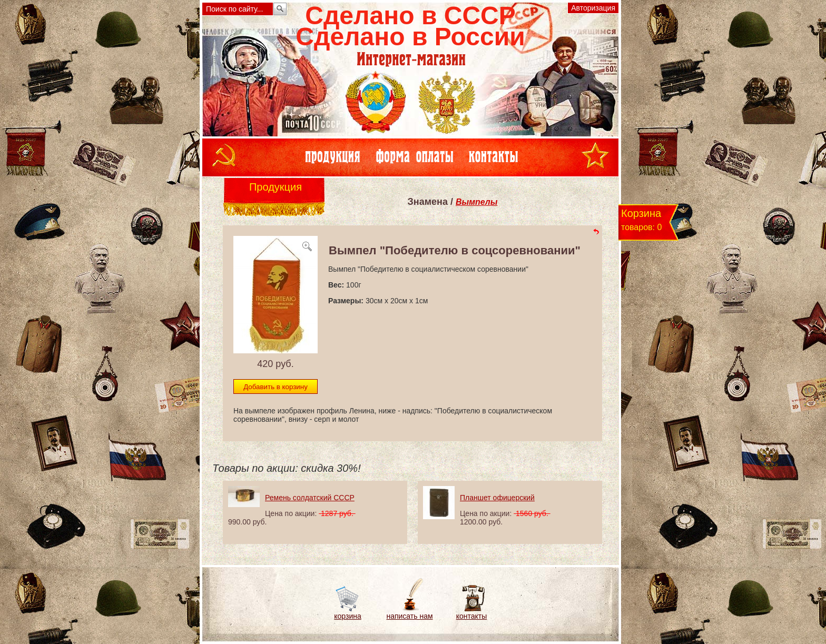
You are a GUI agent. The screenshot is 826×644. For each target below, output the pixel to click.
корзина (347, 616)
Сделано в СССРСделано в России (410, 26)
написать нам (409, 616)
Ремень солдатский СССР (310, 498)
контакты (472, 616)
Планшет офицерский (497, 498)
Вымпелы (477, 202)
